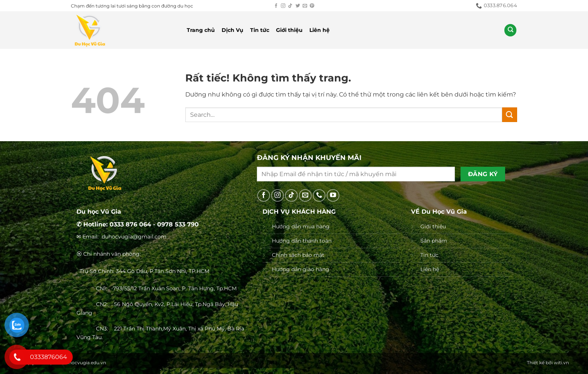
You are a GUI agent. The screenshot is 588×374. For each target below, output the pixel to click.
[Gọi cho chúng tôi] (319, 196)
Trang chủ (201, 30)
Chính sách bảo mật (298, 255)
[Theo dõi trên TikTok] (290, 6)
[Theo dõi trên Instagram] (283, 6)
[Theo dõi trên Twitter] (298, 6)
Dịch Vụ (232, 30)
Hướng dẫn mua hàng (301, 226)
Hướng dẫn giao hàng (301, 269)
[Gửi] (510, 115)
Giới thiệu (289, 30)
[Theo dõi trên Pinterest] (312, 6)
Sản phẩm (434, 241)
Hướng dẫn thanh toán (302, 241)
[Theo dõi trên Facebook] (276, 6)
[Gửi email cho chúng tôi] (305, 6)
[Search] (510, 30)
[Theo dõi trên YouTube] (333, 196)
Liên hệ (319, 30)
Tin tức (260, 30)
